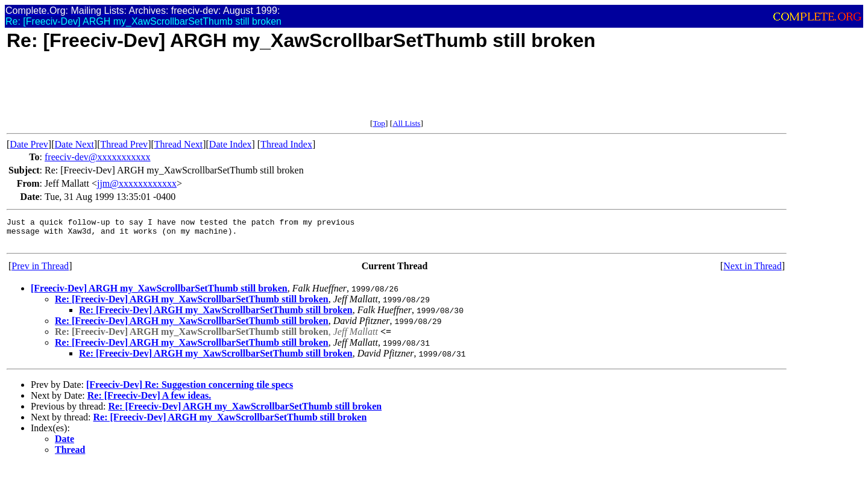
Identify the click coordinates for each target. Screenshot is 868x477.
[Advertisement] (226, 92)
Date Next (74, 144)
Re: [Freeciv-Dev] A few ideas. (149, 401)
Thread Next (178, 144)
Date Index (231, 144)
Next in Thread (753, 271)
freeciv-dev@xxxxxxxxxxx (98, 157)
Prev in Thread (40, 271)
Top (379, 123)
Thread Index (286, 144)
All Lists (406, 123)
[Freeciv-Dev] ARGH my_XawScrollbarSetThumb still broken (159, 294)
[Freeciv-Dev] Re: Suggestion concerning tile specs (190, 390)
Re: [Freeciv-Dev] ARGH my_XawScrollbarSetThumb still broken (192, 304)
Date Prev (29, 144)
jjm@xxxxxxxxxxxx (137, 183)
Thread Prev (124, 144)
